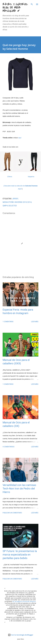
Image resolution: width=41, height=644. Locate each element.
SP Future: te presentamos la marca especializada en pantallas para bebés (20, 555)
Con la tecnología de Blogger (21, 635)
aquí (20, 138)
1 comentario (8, 322)
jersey (15, 199)
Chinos (10, 177)
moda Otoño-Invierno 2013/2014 (17, 202)
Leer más (35, 322)
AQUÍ (20, 189)
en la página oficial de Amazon (24, 601)
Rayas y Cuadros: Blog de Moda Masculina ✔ (15, 8)
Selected (13, 206)
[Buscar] (32, 4)
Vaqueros (31, 177)
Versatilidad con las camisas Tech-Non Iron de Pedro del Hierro (19, 489)
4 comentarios (9, 447)
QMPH (5, 206)
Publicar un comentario (12, 513)
